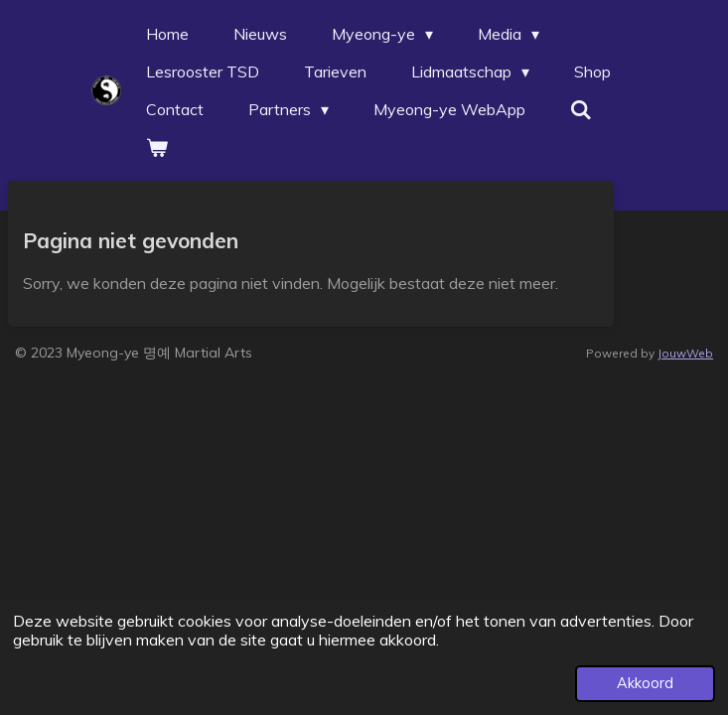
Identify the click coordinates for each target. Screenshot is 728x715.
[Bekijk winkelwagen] (157, 147)
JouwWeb (685, 353)
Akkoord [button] (645, 683)
